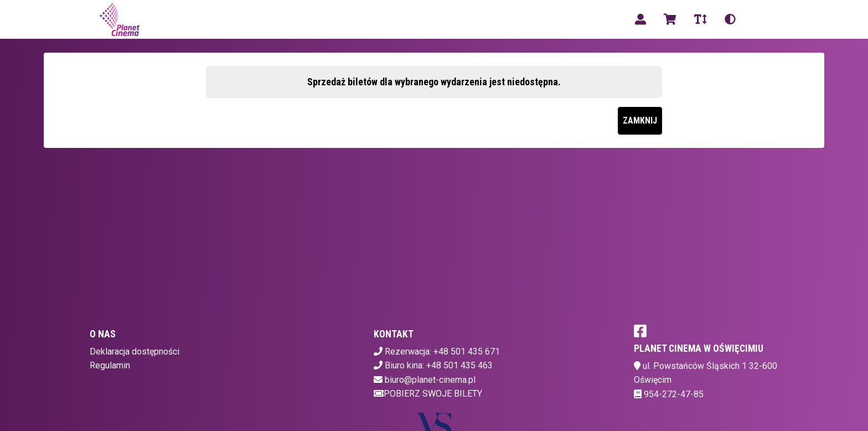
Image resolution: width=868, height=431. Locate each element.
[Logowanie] (640, 19)
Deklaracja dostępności (135, 352)
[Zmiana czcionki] (701, 19)
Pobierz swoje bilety (428, 394)
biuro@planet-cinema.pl (430, 380)
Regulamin (110, 365)
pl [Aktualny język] (758, 19)
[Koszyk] (670, 19)
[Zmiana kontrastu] (730, 19)
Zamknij (640, 120)
